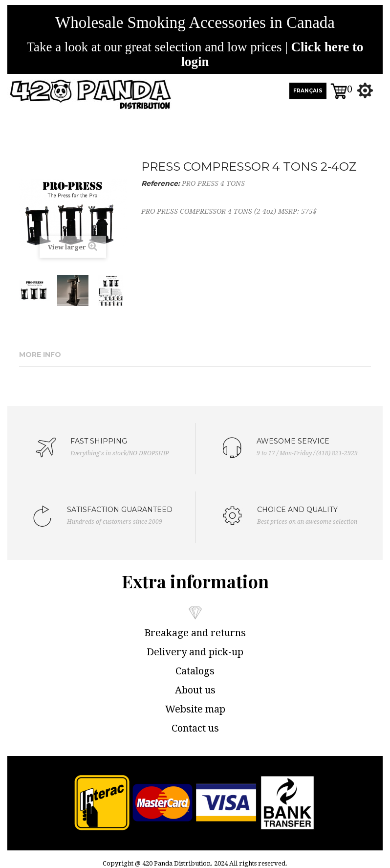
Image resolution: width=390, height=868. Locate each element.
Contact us (195, 728)
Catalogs (195, 671)
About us (195, 690)
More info (40, 355)
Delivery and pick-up (195, 652)
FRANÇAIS (308, 91)
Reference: (161, 183)
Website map (195, 709)
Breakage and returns (195, 633)
